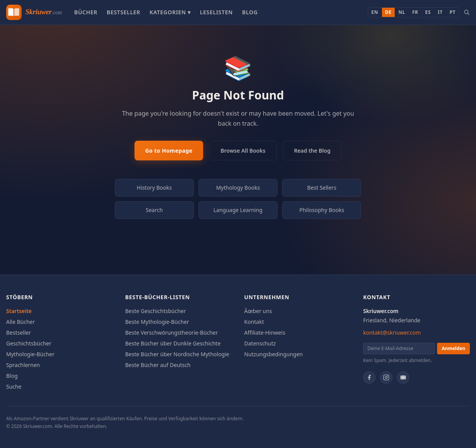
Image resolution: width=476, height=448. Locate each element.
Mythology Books (238, 188)
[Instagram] (386, 377)
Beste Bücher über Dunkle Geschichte (173, 343)
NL (402, 12)
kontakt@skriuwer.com (392, 333)
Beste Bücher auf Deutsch (158, 365)
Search (154, 210)
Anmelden (453, 348)
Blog (250, 12)
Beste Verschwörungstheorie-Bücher (172, 333)
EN (375, 12)
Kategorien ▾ (170, 12)
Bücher (86, 12)
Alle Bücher (21, 322)
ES (428, 12)
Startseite (19, 311)
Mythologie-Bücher (30, 354)
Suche (14, 387)
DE (388, 12)
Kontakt (254, 322)
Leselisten (216, 12)
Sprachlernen (23, 365)
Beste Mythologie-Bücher (157, 322)
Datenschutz (260, 343)
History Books (154, 188)
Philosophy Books (322, 210)
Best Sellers (322, 188)
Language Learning (238, 210)
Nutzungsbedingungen (274, 354)
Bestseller (124, 12)
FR (415, 12)
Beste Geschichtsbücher (156, 311)
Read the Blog (312, 151)
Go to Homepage (169, 151)
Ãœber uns (258, 311)
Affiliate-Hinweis (265, 333)
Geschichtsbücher (29, 343)
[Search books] (467, 12)
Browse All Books (243, 151)
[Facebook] (369, 377)
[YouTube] (403, 377)
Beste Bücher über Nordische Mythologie (177, 354)
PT (452, 12)
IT (440, 12)
